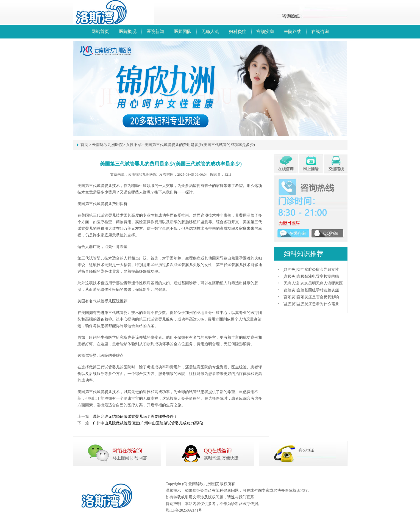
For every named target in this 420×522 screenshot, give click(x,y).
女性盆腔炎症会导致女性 (318, 270)
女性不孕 (134, 145)
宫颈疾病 (265, 31)
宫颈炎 (290, 276)
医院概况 (128, 31)
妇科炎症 (238, 31)
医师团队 (183, 31)
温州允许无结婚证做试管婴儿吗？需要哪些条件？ (135, 417)
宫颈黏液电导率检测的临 (318, 276)
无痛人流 (210, 31)
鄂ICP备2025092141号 (184, 510)
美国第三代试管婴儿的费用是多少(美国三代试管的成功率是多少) (200, 145)
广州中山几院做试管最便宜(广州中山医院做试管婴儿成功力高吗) (148, 423)
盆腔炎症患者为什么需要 (318, 304)
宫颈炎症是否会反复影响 (318, 297)
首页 (84, 145)
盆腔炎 (290, 270)
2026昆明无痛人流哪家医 (322, 283)
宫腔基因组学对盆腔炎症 (318, 290)
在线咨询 (320, 31)
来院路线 (293, 31)
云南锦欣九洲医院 (107, 145)
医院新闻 (155, 31)
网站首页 (100, 31)
